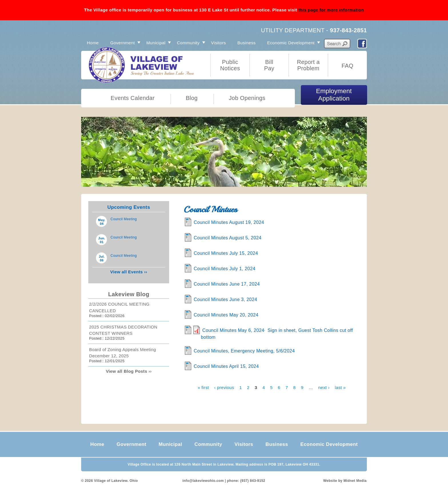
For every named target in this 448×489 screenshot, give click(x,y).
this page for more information (331, 10)
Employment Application (334, 95)
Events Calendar (133, 98)
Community (188, 43)
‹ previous (224, 387)
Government (123, 43)
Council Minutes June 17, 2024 (227, 284)
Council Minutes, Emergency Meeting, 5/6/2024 (244, 351)
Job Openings (247, 98)
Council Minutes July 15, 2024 (226, 253)
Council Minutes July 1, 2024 (225, 269)
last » (340, 387)
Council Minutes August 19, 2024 (229, 222)
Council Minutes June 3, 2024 (225, 299)
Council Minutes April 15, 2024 (226, 366)
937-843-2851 (348, 30)
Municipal (156, 43)
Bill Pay (269, 65)
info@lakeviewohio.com (203, 481)
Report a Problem (308, 65)
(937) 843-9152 (253, 481)
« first (203, 387)
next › (324, 387)
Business (247, 43)
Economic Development (291, 43)
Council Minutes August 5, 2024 (228, 238)
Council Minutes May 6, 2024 (233, 330)
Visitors (219, 43)
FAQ (347, 66)
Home (93, 43)
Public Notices (230, 65)
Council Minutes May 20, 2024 (226, 315)
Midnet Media (355, 481)
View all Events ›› (129, 272)
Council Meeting (124, 219)
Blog (192, 98)
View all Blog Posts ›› (129, 371)
